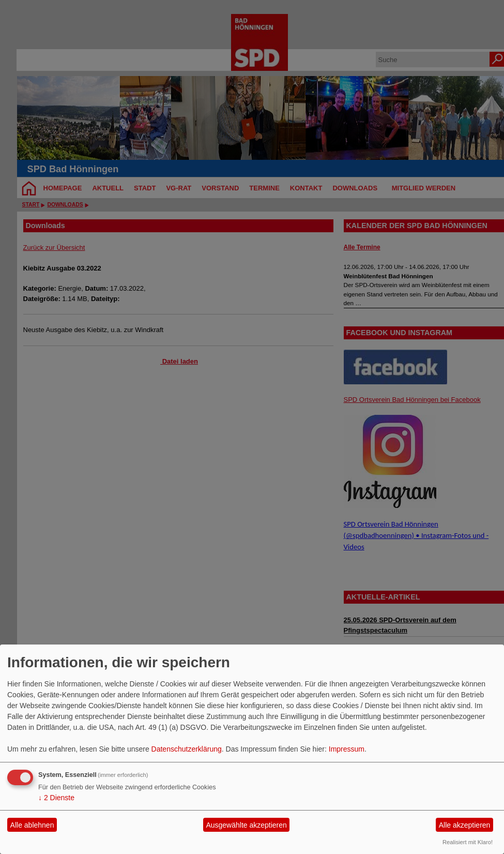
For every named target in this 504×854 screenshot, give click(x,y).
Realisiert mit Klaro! (468, 842)
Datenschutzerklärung (187, 749)
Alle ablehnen (32, 825)
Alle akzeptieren (465, 825)
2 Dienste (56, 798)
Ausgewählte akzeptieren (246, 825)
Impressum (347, 749)
